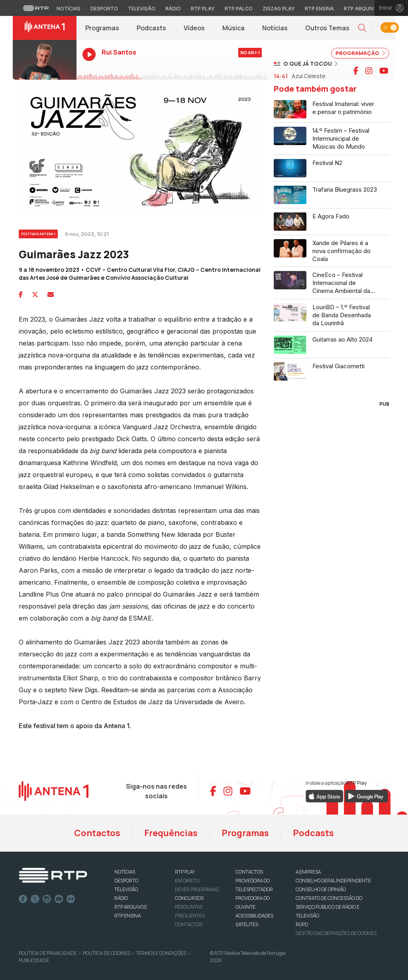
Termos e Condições (161, 953)
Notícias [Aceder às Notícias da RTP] (69, 9)
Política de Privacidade (48, 953)
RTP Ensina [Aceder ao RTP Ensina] (319, 9)
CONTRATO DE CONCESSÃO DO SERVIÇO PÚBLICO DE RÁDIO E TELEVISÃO (329, 907)
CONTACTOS (249, 872)
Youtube (59, 899)
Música (233, 28)
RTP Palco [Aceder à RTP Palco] (239, 9)
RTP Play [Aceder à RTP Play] (203, 9)
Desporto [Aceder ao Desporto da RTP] (104, 9)
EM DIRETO (187, 881)
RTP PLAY (185, 872)
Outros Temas (327, 28)
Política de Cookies (106, 953)
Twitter (35, 899)
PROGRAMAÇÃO (360, 53)
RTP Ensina (127, 916)
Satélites (247, 924)
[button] (362, 28)
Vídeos (194, 28)
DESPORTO (126, 881)
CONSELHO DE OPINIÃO (321, 889)
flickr (71, 899)
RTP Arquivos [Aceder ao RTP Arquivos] (363, 9)
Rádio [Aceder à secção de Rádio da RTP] (173, 9)
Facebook (23, 899)
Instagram (47, 899)
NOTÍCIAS (125, 872)
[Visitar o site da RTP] (36, 8)
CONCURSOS (189, 898)
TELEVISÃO (126, 889)
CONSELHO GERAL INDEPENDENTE (333, 881)
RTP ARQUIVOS (130, 907)
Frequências (171, 833)
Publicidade (34, 960)
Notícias (275, 28)
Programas (102, 28)
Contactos (97, 833)
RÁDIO (121, 898)
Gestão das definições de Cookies (336, 933)
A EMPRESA (308, 872)
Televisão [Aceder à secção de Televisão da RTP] (142, 9)
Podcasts (151, 28)
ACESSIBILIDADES (254, 916)
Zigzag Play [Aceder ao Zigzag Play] (279, 9)
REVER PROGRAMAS (197, 889)
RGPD (302, 924)
